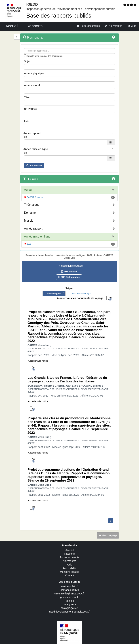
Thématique (32, 205)
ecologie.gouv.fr (69, 608)
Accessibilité (69, 568)
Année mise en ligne (37, 237)
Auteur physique (34, 73)
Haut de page (108, 535)
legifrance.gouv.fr (69, 590)
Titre (27, 97)
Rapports (70, 554)
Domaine (30, 213)
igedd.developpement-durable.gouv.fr (70, 612)
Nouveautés (70, 561)
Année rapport (33, 229)
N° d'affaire (31, 109)
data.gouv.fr (70, 604)
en (26, 137)
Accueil (69, 550)
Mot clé (29, 221)
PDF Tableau (69, 272)
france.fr (69, 601)
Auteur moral (32, 85)
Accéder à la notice (38, 361)
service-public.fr (69, 586)
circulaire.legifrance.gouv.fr (69, 594)
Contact (69, 575)
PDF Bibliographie (69, 277)
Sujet (27, 61)
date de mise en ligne (82, 294)
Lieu (27, 121)
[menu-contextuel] (25, 56)
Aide (69, 565)
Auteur (28, 190)
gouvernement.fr (69, 597)
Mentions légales (69, 572)
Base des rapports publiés (59, 16)
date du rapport (54, 294)
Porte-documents (70, 557)
